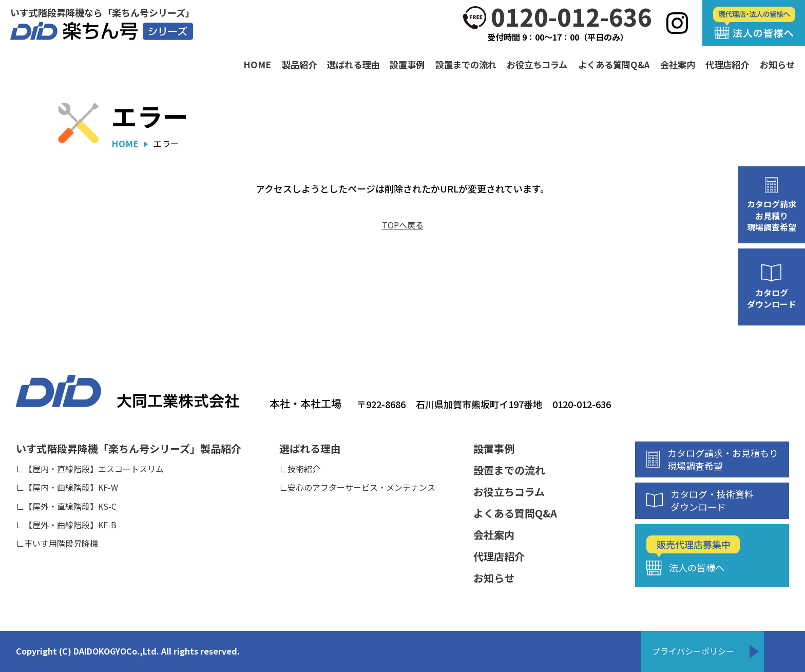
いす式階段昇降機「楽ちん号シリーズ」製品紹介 (129, 449)
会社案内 (678, 65)
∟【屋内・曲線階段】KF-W (67, 487)
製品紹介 (299, 65)
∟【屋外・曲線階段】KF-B (66, 525)
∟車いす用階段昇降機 (57, 543)
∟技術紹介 (300, 469)
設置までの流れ (466, 65)
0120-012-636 (571, 17)
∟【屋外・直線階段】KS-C (66, 506)
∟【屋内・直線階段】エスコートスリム (90, 469)
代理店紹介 (727, 65)
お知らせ (777, 65)
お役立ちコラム (537, 65)
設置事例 (407, 65)
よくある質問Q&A (614, 65)
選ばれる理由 (353, 65)
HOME (257, 65)
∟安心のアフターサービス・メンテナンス (357, 487)
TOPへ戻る (403, 225)
